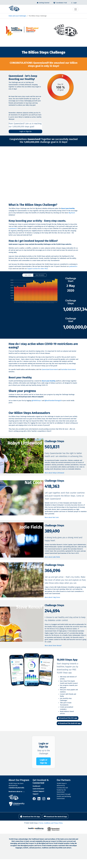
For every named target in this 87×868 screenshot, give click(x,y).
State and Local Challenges (17, 16)
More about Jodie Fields (52, 557)
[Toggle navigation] (76, 9)
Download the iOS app (68, 718)
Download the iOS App (30, 816)
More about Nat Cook (52, 517)
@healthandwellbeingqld (53, 401)
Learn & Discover (38, 789)
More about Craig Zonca (52, 597)
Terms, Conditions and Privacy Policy (51, 823)
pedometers (73, 266)
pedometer (13, 229)
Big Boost (72, 213)
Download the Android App (55, 816)
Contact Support (38, 791)
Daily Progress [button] (40, 275)
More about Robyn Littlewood (54, 473)
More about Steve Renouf (53, 646)
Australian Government (68, 369)
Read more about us (16, 792)
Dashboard (36, 786)
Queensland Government (50, 369)
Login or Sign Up (25, 131)
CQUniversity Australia (16, 788)
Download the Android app (69, 723)
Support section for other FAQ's (38, 269)
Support (36, 794)
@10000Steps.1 (37, 401)
